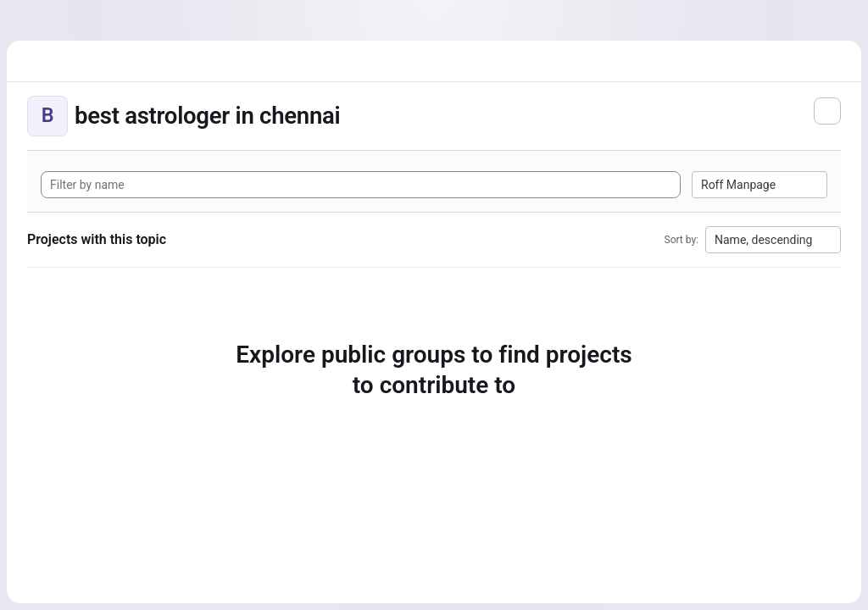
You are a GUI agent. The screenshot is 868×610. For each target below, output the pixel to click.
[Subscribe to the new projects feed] (827, 111)
